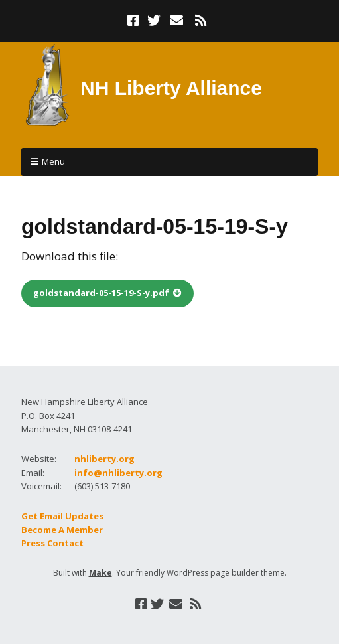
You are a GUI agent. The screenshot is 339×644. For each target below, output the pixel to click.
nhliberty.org (104, 459)
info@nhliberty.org (118, 473)
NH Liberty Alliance (171, 88)
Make (101, 573)
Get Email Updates (62, 516)
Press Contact (52, 543)
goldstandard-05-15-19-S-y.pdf (101, 293)
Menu (53, 161)
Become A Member (62, 530)
